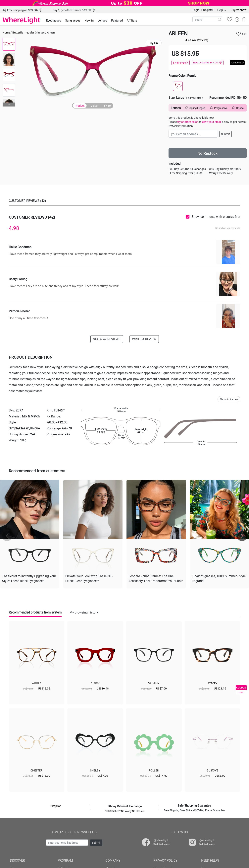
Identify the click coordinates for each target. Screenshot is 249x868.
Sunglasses (73, 20)
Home (6, 32)
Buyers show (239, 10)
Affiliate (132, 20)
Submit (225, 134)
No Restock (207, 153)
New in (89, 20)
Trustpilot (55, 806)
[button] (9, 105)
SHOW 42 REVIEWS (107, 339)
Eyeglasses (54, 20)
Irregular (29, 32)
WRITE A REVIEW (144, 339)
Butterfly (18, 32)
